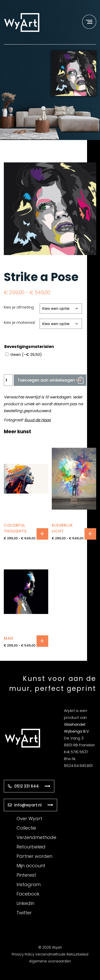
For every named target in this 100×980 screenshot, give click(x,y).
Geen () (26, 354)
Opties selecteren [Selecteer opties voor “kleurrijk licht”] (90, 534)
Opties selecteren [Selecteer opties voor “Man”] (42, 641)
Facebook (28, 894)
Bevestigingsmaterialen (29, 347)
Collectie (26, 828)
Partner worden (34, 856)
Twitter (24, 913)
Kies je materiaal (19, 322)
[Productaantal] (8, 380)
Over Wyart (29, 818)
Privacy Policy (23, 954)
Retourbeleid (31, 847)
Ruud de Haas (38, 420)
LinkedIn (25, 903)
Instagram (29, 884)
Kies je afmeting (19, 307)
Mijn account (31, 866)
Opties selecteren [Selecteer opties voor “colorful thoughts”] (42, 534)
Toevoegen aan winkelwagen (46, 380)
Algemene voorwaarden (50, 961)
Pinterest (26, 875)
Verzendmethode (36, 837)
